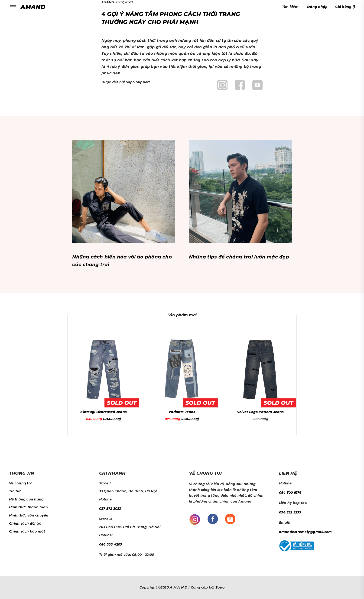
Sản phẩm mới (182, 315)
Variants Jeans (182, 412)
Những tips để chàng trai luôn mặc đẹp (239, 257)
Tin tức (15, 491)
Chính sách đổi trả (25, 523)
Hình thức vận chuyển (29, 515)
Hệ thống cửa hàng (26, 499)
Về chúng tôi (20, 483)
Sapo (220, 587)
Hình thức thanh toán (28, 507)
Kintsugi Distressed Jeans (104, 412)
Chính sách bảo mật (27, 531)
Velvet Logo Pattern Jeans (260, 412)
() (345, 7)
